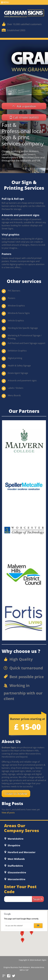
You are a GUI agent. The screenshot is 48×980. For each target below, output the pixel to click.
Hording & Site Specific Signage (23, 328)
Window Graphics (16, 306)
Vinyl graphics (10, 235)
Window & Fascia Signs (19, 313)
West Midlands (16, 859)
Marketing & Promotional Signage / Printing (25, 337)
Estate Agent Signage (18, 373)
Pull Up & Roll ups (13, 199)
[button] (31, 933)
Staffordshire (15, 866)
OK (38, 926)
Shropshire (14, 845)
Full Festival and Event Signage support (27, 343)
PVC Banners (14, 291)
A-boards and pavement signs (20, 215)
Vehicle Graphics (16, 321)
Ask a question (26, 106)
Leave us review (16, 793)
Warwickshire (15, 839)
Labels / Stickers (16, 388)
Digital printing (15, 358)
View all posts (8, 813)
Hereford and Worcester (21, 852)
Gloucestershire (17, 872)
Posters (6, 254)
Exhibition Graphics (17, 351)
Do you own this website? (14, 926)
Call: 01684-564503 (26, 117)
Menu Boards (14, 395)
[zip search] (18, 899)
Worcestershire (16, 879)
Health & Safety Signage (19, 366)
